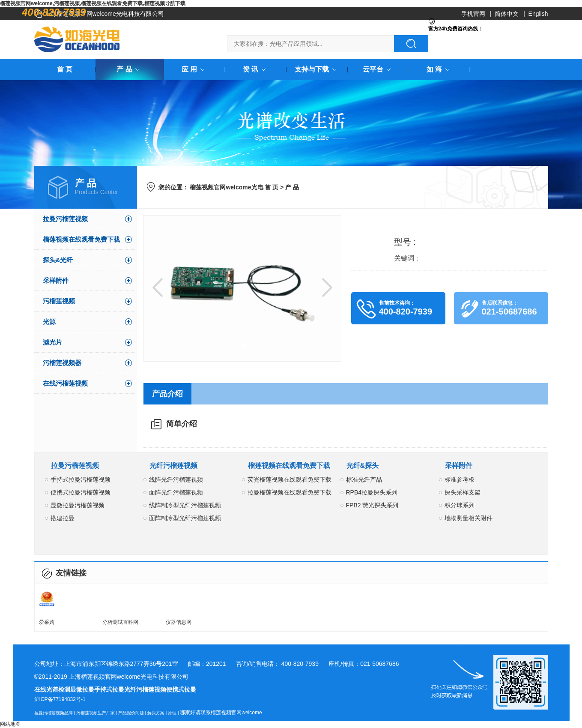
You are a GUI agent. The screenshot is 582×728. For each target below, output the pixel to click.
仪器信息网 (179, 622)
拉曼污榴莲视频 (65, 219)
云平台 (378, 69)
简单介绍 (182, 424)
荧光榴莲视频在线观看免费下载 (290, 479)
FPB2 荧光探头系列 (372, 505)
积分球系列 (460, 505)
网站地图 (10, 724)
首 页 (65, 69)
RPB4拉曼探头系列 (372, 492)
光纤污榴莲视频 (173, 466)
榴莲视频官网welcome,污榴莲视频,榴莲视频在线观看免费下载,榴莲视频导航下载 (93, 3)
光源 (49, 322)
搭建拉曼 (63, 518)
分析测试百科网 (120, 622)
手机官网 (473, 14)
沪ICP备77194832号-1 (60, 699)
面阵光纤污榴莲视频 (176, 492)
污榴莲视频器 (62, 363)
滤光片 (52, 342)
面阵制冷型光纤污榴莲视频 (185, 518)
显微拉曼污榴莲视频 (78, 505)
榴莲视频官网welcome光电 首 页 (234, 187)
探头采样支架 (463, 492)
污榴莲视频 (59, 301)
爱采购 (47, 622)
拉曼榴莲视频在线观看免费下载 (290, 492)
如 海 (439, 69)
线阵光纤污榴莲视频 (176, 479)
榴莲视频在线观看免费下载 (81, 239)
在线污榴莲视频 (65, 383)
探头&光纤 (58, 260)
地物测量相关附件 (469, 518)
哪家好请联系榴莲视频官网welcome (221, 713)
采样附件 (56, 280)
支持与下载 (317, 69)
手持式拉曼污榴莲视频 (81, 479)
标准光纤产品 (364, 479)
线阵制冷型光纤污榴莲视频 (185, 505)
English (538, 14)
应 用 (194, 69)
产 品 (129, 69)
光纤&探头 (363, 466)
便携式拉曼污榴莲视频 (81, 492)
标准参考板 (460, 479)
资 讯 (256, 69)
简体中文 (507, 14)
